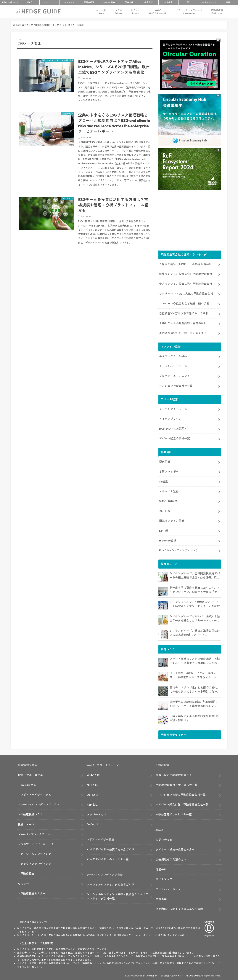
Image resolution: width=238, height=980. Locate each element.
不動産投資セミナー (33, 893)
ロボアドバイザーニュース (37, 843)
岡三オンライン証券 (172, 520)
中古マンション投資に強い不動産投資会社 (186, 283)
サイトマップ (164, 878)
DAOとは (93, 824)
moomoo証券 (168, 540)
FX (188, 2)
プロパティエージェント (175, 375)
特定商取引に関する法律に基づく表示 (179, 908)
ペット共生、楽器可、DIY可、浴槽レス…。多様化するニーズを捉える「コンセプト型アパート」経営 (194, 675)
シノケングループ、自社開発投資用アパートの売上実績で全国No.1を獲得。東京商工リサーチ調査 (195, 575)
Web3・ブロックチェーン (37, 834)
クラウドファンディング (189, 12)
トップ (10, 2)
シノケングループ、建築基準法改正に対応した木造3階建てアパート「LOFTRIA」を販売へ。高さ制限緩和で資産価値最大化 (195, 632)
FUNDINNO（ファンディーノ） (179, 550)
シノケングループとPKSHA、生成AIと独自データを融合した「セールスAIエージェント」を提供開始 (195, 618)
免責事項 (161, 898)
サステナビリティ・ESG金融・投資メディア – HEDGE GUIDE (171, 975)
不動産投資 (89, 2)
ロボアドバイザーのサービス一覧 (108, 859)
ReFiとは (92, 804)
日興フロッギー (169, 471)
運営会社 (161, 869)
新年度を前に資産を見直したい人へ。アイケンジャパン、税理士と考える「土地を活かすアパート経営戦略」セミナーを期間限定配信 (195, 589)
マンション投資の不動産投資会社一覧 (182, 794)
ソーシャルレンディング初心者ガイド (111, 884)
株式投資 (168, 2)
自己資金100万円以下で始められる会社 (184, 313)
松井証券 (165, 510)
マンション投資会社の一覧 (176, 385)
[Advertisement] (85, 298)
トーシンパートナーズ (173, 365)
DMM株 (164, 530)
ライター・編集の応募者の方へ (175, 849)
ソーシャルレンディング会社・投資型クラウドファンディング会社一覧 (118, 896)
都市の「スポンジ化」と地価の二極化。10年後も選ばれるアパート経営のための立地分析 (195, 689)
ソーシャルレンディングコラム (40, 804)
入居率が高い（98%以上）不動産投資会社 (185, 263)
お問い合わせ (164, 839)
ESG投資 (129, 2)
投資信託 (149, 2)
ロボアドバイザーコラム (36, 794)
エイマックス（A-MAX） (175, 355)
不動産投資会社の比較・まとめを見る (183, 332)
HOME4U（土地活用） (173, 428)
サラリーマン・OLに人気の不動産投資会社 (186, 293)
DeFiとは (93, 794)
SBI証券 (164, 481)
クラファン (69, 2)
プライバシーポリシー (170, 888)
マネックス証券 (169, 491)
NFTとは (92, 784)
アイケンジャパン (170, 418)
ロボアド (49, 2)
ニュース (101, 12)
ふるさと (109, 2)
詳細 (182, 934)
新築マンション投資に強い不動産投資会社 (186, 273)
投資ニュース (26, 824)
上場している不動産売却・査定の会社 (183, 322)
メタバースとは (97, 814)
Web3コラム (28, 784)
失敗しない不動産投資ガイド (174, 774)
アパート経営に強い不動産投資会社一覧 (183, 804)
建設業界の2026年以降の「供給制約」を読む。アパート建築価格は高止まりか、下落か (194, 703)
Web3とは (93, 774)
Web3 (158, 12)
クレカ (208, 2)
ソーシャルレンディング (36, 853)
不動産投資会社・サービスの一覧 (177, 784)
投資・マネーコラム (30, 774)
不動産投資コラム (32, 814)
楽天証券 (165, 461)
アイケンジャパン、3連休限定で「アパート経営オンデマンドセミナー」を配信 (195, 603)
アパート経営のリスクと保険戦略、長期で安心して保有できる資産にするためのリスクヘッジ (195, 660)
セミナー (136, 12)
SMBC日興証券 (168, 500)
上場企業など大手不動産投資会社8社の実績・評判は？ (194, 718)
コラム (118, 12)
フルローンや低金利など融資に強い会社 (184, 303)
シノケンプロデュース (173, 408)
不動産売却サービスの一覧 (175, 814)
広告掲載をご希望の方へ (171, 859)
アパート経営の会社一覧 (175, 438)
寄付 (228, 2)
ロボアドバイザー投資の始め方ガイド (111, 849)
